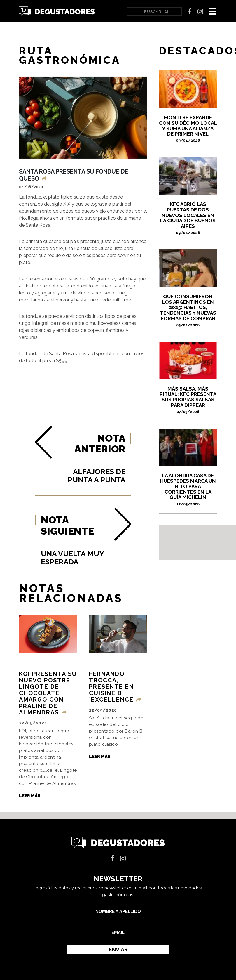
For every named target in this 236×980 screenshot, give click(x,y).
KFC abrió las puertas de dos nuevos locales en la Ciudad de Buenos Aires (188, 218)
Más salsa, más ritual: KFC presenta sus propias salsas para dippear (188, 400)
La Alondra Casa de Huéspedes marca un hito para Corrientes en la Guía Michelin (188, 489)
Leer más (30, 800)
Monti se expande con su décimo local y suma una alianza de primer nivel (188, 129)
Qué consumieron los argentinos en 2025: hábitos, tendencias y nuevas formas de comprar (188, 310)
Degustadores (57, 11)
